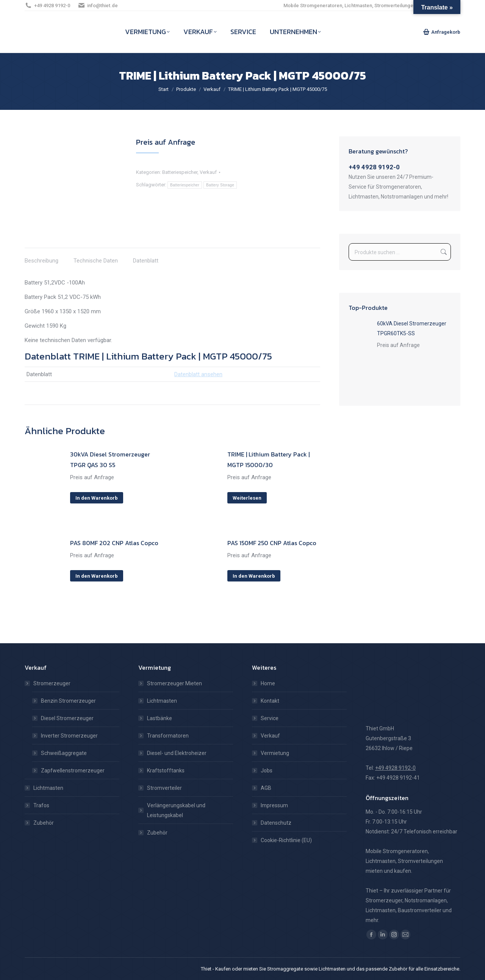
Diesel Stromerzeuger (67, 718)
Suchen (443, 252)
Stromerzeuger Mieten (174, 683)
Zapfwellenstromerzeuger (73, 771)
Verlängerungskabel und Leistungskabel (176, 810)
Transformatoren (168, 736)
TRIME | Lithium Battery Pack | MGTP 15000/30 (268, 460)
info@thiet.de (98, 5)
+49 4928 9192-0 (47, 5)
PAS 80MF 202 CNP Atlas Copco (114, 543)
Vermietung (275, 753)
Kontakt (270, 701)
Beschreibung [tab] (41, 261)
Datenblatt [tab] (146, 261)
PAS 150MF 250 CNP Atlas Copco (272, 543)
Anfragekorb (442, 32)
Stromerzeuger (48, 683)
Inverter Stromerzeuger (69, 736)
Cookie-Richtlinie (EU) (286, 840)
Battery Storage (220, 185)
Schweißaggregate (64, 753)
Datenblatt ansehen (198, 374)
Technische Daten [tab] (96, 261)
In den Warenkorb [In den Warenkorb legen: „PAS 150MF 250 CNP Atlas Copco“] (254, 576)
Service (270, 718)
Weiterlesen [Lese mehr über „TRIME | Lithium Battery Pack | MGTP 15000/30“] (247, 498)
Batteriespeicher (180, 172)
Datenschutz (276, 823)
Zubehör (44, 823)
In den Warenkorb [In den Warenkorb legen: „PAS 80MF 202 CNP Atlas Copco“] (97, 576)
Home (268, 683)
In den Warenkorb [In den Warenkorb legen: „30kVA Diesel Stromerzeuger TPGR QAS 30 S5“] (97, 498)
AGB (266, 788)
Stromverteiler (164, 788)
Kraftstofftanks (166, 771)
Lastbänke (160, 718)
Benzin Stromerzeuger (68, 701)
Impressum (274, 805)
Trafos (41, 805)
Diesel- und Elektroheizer (177, 753)
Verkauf (208, 172)
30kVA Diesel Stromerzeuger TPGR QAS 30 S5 (110, 460)
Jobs (267, 771)
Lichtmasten (48, 788)
